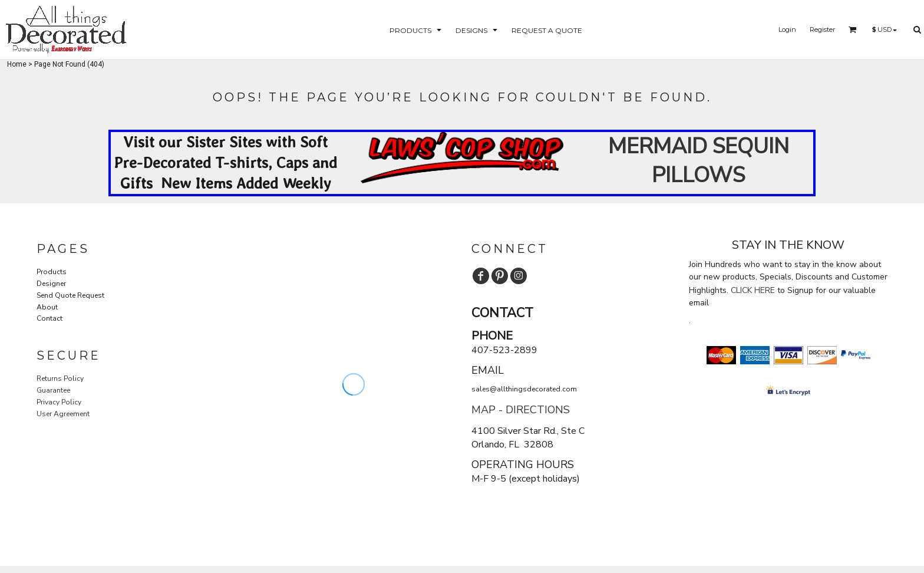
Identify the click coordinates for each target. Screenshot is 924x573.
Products (52, 272)
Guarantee (53, 390)
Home (17, 64)
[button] (417, 30)
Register (822, 29)
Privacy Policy (59, 402)
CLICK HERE (753, 290)
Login (787, 29)
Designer (51, 284)
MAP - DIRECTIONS (521, 410)
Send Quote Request (70, 295)
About (47, 307)
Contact (49, 318)
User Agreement (63, 414)
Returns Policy (60, 378)
